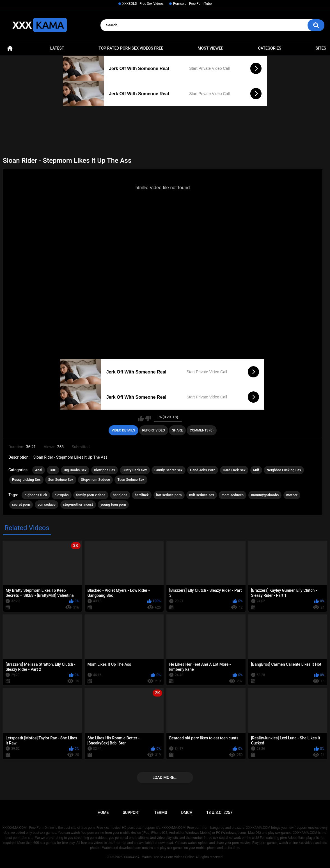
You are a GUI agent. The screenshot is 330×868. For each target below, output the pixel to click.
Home (10, 48)
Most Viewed (210, 48)
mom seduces (232, 495)
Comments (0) (202, 430)
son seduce (47, 505)
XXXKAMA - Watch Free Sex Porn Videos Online (159, 857)
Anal (39, 470)
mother (292, 495)
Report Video (154, 430)
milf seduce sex (202, 495)
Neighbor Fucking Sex (284, 470)
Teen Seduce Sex (131, 480)
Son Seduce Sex (61, 480)
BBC (53, 470)
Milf (256, 470)
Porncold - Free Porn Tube (192, 4)
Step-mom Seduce (95, 480)
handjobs (120, 495)
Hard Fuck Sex (234, 470)
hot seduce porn (169, 495)
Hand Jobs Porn (203, 470)
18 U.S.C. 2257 (219, 813)
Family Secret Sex (169, 470)
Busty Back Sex (135, 470)
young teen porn (113, 505)
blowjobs (62, 495)
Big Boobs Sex (75, 470)
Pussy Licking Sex (26, 480)
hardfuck (142, 495)
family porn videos (91, 495)
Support (131, 813)
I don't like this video (148, 419)
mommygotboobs (265, 495)
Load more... (165, 778)
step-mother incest (78, 505)
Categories (270, 48)
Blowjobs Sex (105, 470)
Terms (161, 813)
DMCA (187, 813)
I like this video (141, 419)
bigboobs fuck (36, 495)
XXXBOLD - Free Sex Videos (143, 4)
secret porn (21, 505)
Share (177, 430)
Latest (57, 48)
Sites (321, 48)
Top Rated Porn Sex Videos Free (131, 48)
